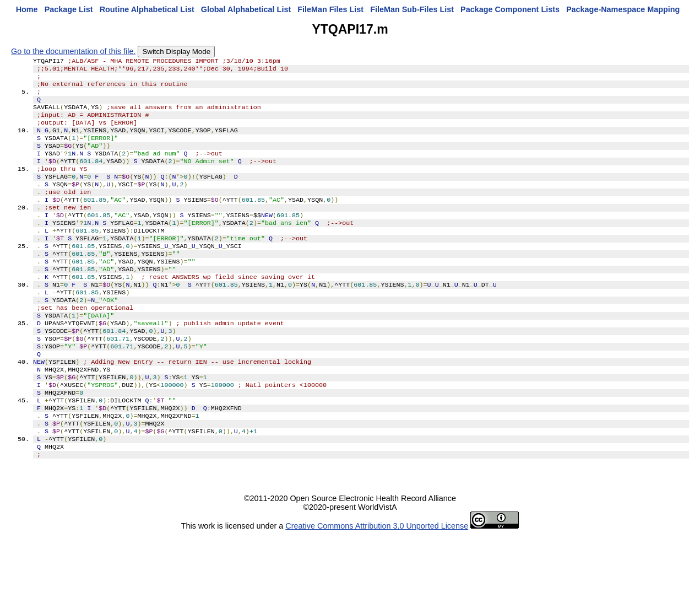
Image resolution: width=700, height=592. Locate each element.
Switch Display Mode (176, 52)
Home (27, 9)
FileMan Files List (330, 9)
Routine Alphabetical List (147, 9)
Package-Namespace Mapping (623, 9)
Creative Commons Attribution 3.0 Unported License (377, 583)
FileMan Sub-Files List (412, 9)
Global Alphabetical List (246, 9)
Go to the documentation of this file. (73, 51)
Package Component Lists (510, 9)
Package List (69, 9)
